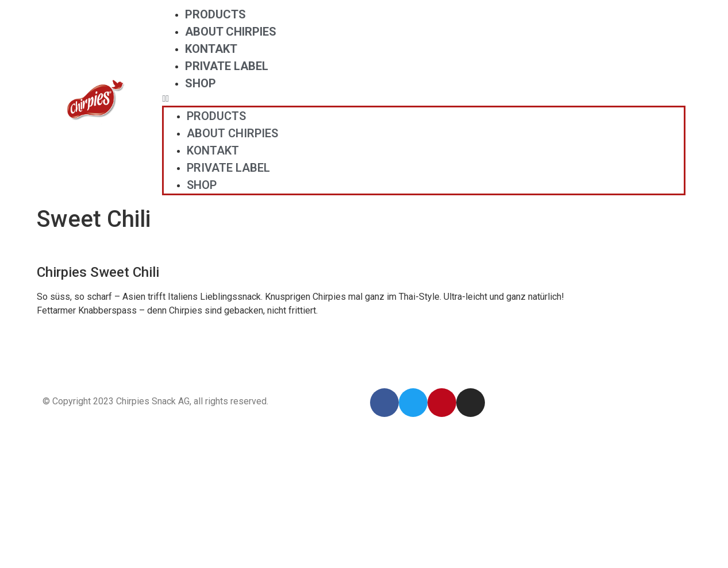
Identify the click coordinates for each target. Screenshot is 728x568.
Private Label (227, 66)
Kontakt (211, 49)
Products (215, 14)
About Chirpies (231, 32)
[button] (424, 99)
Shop (201, 83)
